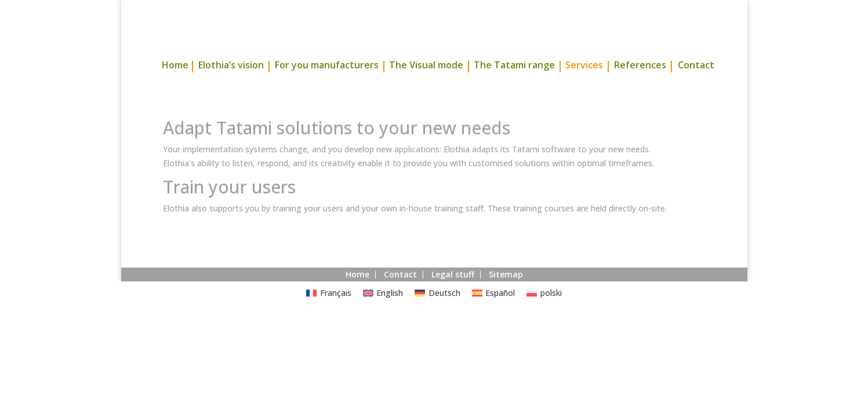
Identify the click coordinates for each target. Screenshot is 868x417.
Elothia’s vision (231, 87)
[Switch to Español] (494, 314)
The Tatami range (514, 87)
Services (584, 87)
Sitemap (506, 296)
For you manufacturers (326, 87)
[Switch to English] (383, 314)
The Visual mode (426, 87)
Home (175, 87)
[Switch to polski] (544, 314)
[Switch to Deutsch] (437, 314)
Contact (696, 87)
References (640, 87)
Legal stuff (453, 296)
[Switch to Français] (329, 314)
